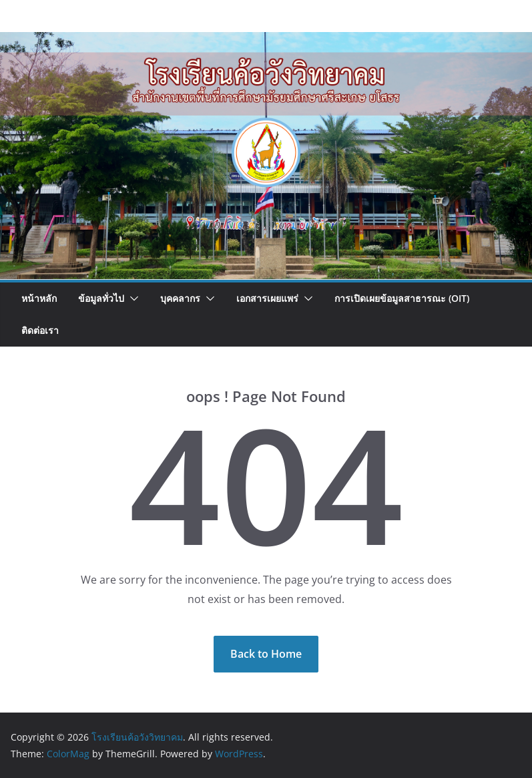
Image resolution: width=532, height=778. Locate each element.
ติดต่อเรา (40, 330)
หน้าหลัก (39, 298)
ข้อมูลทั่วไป (101, 298)
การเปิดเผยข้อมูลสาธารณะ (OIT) (402, 298)
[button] (131, 299)
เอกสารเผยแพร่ (267, 298)
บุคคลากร (180, 298)
